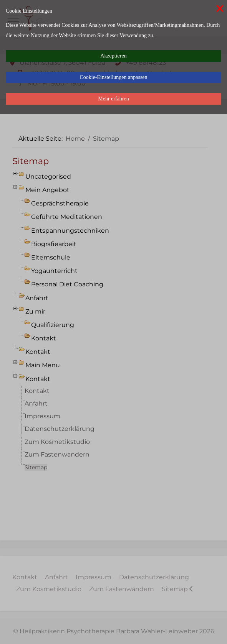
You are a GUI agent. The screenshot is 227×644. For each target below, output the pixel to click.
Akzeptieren (113, 56)
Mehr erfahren (113, 99)
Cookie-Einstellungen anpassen (113, 77)
